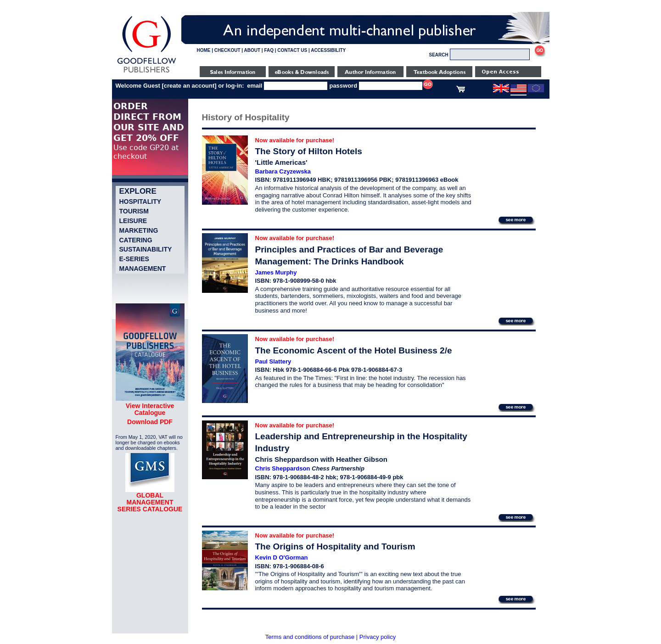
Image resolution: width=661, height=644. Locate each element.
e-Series (134, 259)
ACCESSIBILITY (328, 50)
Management (143, 269)
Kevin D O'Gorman (282, 557)
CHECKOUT (227, 50)
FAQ (269, 50)
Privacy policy (378, 637)
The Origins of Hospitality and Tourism (335, 546)
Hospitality (140, 202)
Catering (136, 240)
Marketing (139, 230)
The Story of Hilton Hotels (309, 151)
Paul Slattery (273, 361)
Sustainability (146, 249)
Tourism (134, 211)
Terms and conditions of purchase (310, 637)
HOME (204, 50)
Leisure (133, 221)
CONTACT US (292, 50)
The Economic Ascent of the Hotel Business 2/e (354, 350)
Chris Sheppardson (283, 468)
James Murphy (276, 272)
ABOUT (252, 50)
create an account (189, 86)
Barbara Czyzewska (283, 171)
